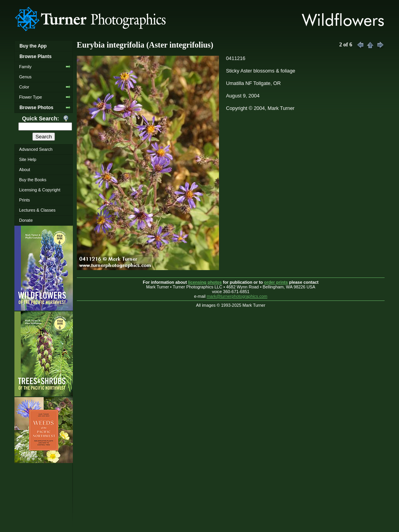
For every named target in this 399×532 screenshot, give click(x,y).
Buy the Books (33, 180)
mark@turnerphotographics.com (237, 296)
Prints (25, 200)
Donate (26, 220)
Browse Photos (36, 108)
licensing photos (205, 282)
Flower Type (31, 97)
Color (24, 87)
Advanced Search (36, 149)
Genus (25, 77)
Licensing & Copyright (40, 190)
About (25, 170)
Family (25, 67)
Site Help (28, 159)
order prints (276, 282)
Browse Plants (35, 57)
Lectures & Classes (37, 210)
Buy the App (33, 46)
